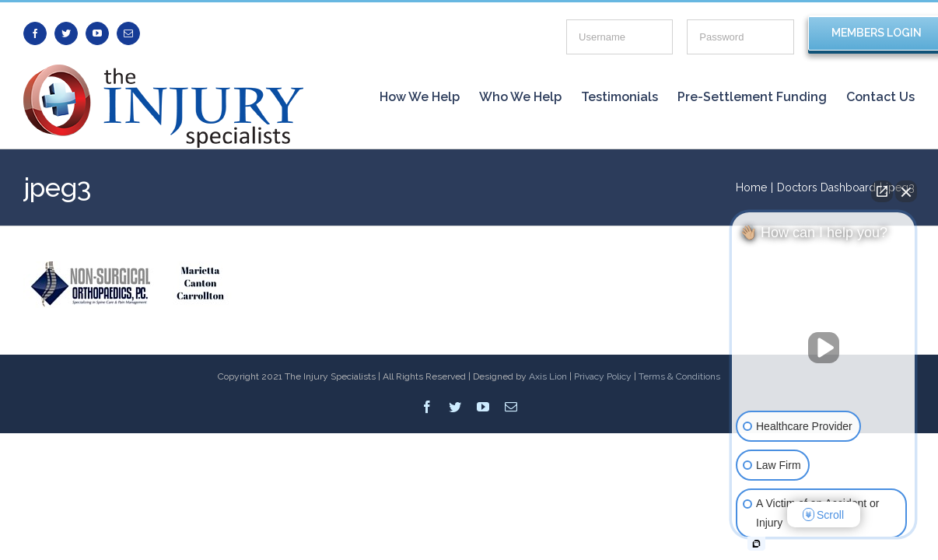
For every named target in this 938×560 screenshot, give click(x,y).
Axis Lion (548, 376)
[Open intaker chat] (756, 544)
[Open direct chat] (882, 191)
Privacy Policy (603, 376)
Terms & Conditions (679, 376)
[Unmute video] (824, 348)
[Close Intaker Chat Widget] (906, 191)
